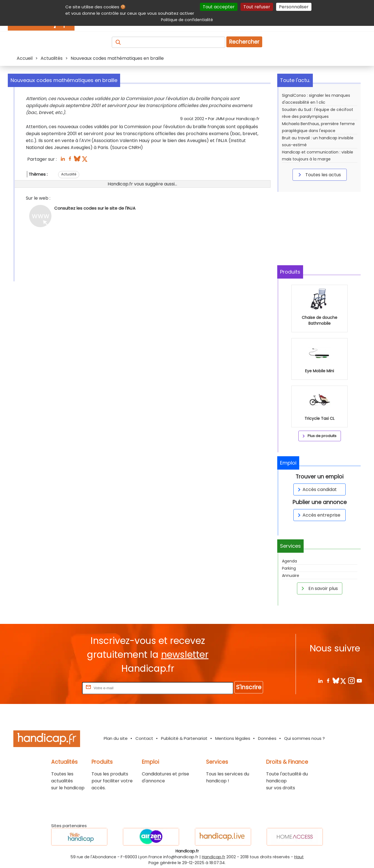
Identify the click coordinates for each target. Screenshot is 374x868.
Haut (299, 857)
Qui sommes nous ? (304, 738)
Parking (289, 568)
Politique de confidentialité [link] (187, 20)
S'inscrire (249, 687)
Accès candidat (316, 489)
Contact (144, 738)
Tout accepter (219, 7)
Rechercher (244, 42)
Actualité (69, 174)
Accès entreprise (318, 515)
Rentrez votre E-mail (59, 688)
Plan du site (116, 738)
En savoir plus (319, 588)
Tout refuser (257, 7)
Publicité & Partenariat (184, 738)
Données (267, 738)
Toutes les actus (319, 175)
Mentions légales (233, 738)
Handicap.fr (214, 857)
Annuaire (291, 576)
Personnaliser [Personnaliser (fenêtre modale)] (294, 7)
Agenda (289, 561)
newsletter (185, 655)
